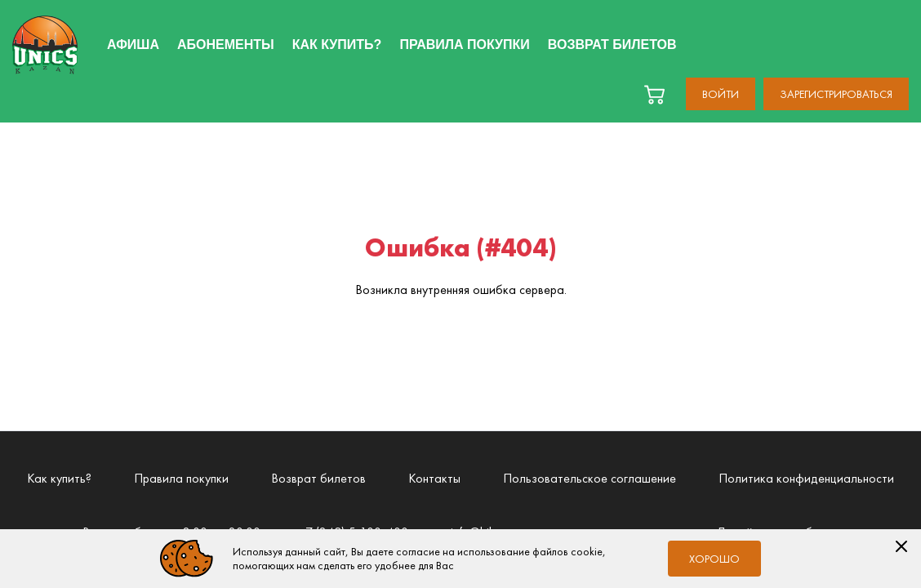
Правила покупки (181, 478)
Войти (721, 94)
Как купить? (59, 478)
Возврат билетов (318, 478)
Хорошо (714, 559)
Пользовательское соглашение (590, 478)
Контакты (434, 478)
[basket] (654, 94)
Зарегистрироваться (836, 94)
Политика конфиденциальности (806, 478)
